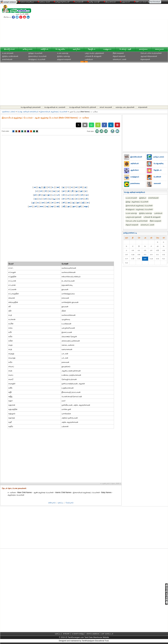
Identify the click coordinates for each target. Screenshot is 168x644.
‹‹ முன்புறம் (105, 483)
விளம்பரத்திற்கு (93, 634)
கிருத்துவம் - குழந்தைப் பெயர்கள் (139, 209)
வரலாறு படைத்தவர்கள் (125, 107)
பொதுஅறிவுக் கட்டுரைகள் (55, 107)
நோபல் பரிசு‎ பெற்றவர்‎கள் (151, 53)
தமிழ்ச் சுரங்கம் (10, 2)
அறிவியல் (44, 49)
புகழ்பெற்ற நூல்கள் (134, 217)
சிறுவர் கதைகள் (119, 56)
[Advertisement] (112, 26)
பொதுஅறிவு (60, 49)
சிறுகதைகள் (145, 59)
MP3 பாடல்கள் (141, 2)
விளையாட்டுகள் (120, 59)
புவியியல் (89, 59)
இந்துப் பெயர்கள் (35, 53)
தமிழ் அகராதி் (94, 2)
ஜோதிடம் (92, 49)
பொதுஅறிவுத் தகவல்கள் (31, 107)
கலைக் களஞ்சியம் (26, 2)
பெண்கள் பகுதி (125, 49)
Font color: (6, 131)
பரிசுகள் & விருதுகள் (93, 56)
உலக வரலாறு (63, 53)
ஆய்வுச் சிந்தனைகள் (149, 56)
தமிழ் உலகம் (28, 49)
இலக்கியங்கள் (9, 49)
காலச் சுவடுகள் (106, 107)
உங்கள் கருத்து (78, 634)
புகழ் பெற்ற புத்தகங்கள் (94, 53)
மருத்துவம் (107, 49)
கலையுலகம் (159, 49)
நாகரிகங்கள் (7, 59)
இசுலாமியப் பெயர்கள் (37, 56)
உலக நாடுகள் (8, 53)
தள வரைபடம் (107, 634)
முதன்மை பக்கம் (9, 112)
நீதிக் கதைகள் (118, 53)
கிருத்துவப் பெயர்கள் (37, 59)
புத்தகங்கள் (125, 2)
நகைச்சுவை (143, 49)
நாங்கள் (66, 634)
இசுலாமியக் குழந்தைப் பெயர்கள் (54, 112)
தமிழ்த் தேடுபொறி (62, 2)
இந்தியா (143, 198)
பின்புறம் (52, 503)
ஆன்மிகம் (76, 49)
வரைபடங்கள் (44, 2)
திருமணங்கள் (110, 2)
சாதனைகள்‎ (143, 107)
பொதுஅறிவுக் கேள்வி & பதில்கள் (83, 107)
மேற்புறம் (69, 503)
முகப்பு (60, 503)
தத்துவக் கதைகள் (64, 59)
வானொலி (78, 2)
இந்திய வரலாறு (63, 56)
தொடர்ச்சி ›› (116, 483)
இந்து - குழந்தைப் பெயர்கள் (137, 202)
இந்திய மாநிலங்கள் (10, 56)
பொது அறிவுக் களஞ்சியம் (28, 112)
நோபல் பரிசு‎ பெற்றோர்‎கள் (137, 221)
